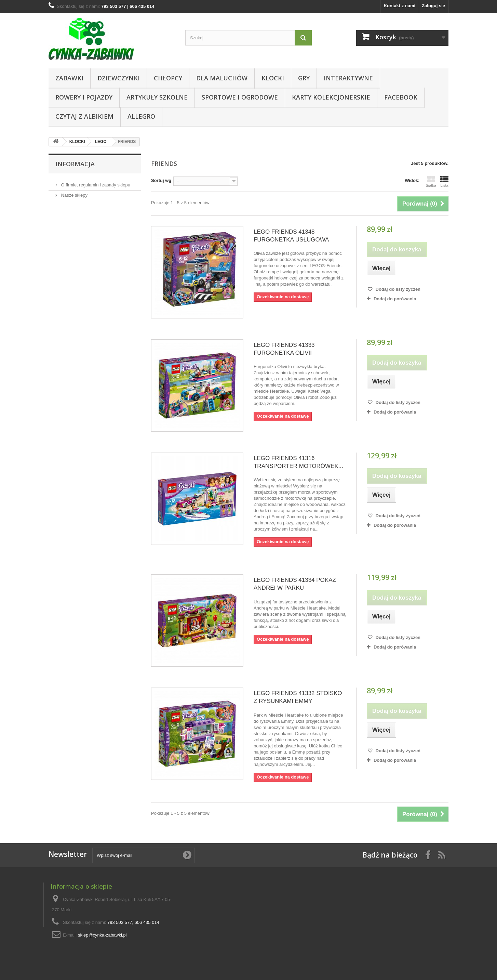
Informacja (75, 164)
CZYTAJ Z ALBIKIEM (84, 116)
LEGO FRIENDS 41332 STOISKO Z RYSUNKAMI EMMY (298, 697)
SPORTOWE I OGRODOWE (240, 97)
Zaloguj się (433, 6)
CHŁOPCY (168, 78)
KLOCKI (273, 78)
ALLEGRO (141, 116)
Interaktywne (348, 78)
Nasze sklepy (74, 192)
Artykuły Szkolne (157, 97)
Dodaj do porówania (395, 299)
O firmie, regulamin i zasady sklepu (95, 182)
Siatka (431, 181)
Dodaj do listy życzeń (397, 289)
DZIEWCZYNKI (119, 78)
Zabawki (69, 78)
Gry (304, 78)
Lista (444, 181)
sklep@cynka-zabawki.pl (102, 935)
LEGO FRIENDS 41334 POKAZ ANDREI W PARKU (295, 584)
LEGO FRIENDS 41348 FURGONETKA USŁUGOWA (291, 236)
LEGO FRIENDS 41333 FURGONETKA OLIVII (284, 349)
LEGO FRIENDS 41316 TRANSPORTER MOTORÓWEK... (298, 462)
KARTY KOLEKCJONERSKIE (331, 97)
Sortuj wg (161, 180)
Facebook (401, 97)
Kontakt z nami (400, 6)
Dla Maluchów (222, 78)
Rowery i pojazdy (84, 97)
